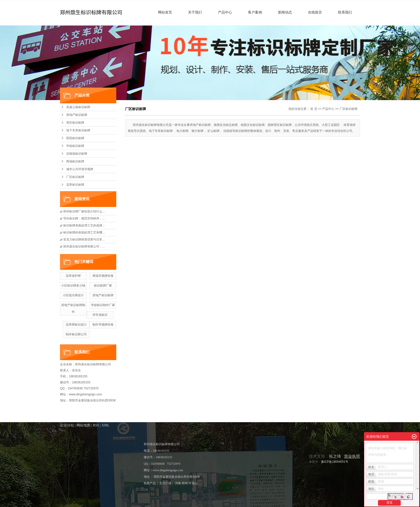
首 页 (314, 109)
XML (105, 425)
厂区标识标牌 (75, 177)
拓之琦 (335, 456)
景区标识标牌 (75, 123)
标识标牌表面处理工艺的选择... (84, 225)
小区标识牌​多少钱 (73, 286)
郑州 (185, 483)
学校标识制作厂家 (103, 305)
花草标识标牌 (75, 185)
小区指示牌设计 (73, 295)
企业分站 (67, 425)
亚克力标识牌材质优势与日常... (84, 239)
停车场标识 (100, 315)
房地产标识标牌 (77, 115)
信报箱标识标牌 (77, 154)
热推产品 (150, 483)
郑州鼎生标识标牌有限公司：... (84, 246)
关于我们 (195, 12)
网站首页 (165, 12)
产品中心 (225, 12)
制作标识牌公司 (76, 334)
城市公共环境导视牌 (80, 169)
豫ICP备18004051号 (335, 462)
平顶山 (193, 483)
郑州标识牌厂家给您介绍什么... (84, 211)
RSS (96, 425)
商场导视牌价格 (103, 276)
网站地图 (83, 425)
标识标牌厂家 (103, 286)
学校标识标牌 (75, 146)
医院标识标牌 (75, 138)
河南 (178, 483)
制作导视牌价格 (103, 325)
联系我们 (345, 12)
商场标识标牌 (75, 161)
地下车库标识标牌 (78, 130)
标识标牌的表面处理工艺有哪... (84, 232)
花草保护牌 (73, 276)
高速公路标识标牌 (78, 107)
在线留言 (315, 12)
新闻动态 (285, 12)
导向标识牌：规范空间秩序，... (84, 218)
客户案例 (255, 12)
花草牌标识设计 (76, 325)
